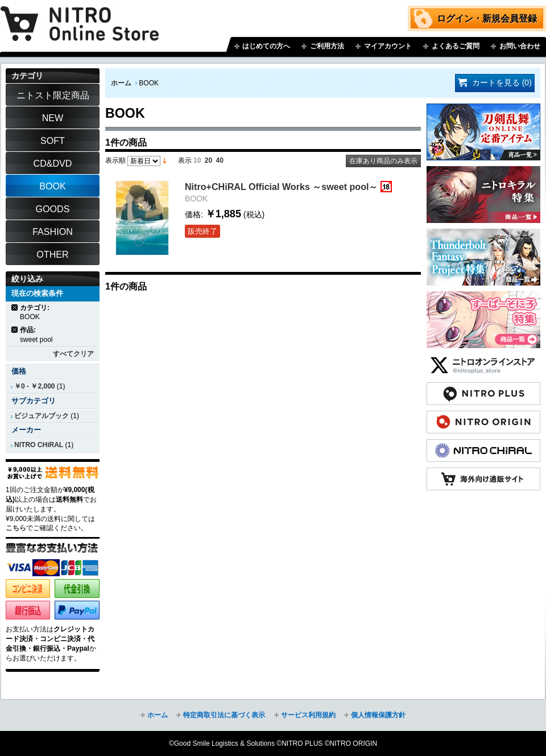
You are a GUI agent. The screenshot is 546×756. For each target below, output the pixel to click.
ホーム (121, 83)
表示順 (115, 160)
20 (208, 160)
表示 (185, 160)
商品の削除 (15, 307)
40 (220, 160)
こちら (16, 528)
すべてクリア (73, 354)
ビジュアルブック (42, 416)
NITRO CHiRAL (39, 445)
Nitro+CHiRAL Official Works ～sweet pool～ (281, 187)
